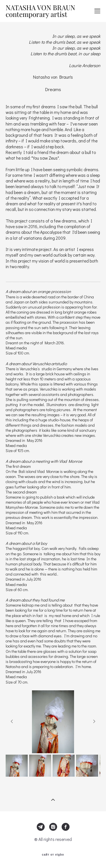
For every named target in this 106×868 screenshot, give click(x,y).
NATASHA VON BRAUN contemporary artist (40, 11)
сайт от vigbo (53, 855)
